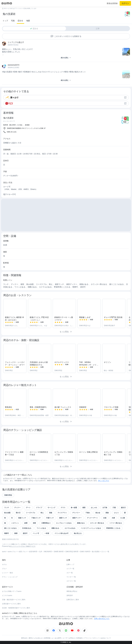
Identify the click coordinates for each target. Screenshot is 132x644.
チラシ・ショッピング (10, 577)
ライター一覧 (71, 577)
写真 (13, 21)
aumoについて (106, 638)
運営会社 (24, 638)
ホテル (4, 564)
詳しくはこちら (104, 481)
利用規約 (79, 638)
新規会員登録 (112, 3)
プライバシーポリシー (92, 638)
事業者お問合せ (72, 591)
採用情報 (47, 638)
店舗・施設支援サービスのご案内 (14, 600)
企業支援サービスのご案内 (11, 604)
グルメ (4, 569)
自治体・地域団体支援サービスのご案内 (16, 608)
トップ (5, 21)
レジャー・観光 (7, 573)
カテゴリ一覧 (71, 581)
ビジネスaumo (7, 595)
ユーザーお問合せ (69, 638)
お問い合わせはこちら (102, 619)
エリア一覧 (70, 569)
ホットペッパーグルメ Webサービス (23, 546)
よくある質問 (56, 638)
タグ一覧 (70, 573)
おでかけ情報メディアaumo (12, 591)
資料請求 (70, 595)
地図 (28, 21)
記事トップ (70, 564)
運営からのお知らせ (36, 638)
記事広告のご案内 (73, 600)
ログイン (125, 3)
